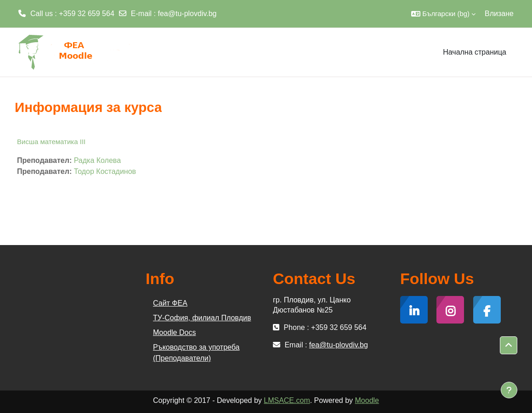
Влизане (499, 14)
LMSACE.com (287, 400)
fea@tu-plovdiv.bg (187, 14)
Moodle (367, 400)
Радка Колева (97, 160)
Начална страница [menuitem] (475, 52)
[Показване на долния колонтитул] (509, 390)
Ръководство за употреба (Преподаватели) (196, 353)
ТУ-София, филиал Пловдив (202, 318)
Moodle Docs (174, 332)
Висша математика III (51, 142)
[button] (443, 14)
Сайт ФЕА (170, 303)
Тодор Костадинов (105, 171)
